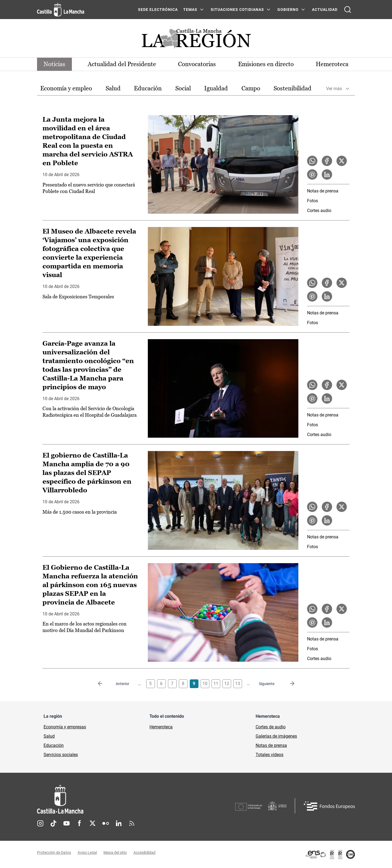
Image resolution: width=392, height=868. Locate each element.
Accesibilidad (144, 852)
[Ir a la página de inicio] (61, 10)
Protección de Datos (54, 852)
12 (227, 684)
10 (205, 684)
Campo (251, 88)
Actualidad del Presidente (122, 64)
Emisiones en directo (266, 64)
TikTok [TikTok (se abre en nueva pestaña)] (53, 823)
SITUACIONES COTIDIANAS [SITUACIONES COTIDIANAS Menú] (237, 10)
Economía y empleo (66, 88)
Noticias (54, 64)
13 (238, 684)
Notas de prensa (323, 191)
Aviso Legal (87, 852)
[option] (66, 89)
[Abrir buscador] (348, 10)
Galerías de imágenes (276, 736)
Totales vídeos (269, 755)
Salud (113, 88)
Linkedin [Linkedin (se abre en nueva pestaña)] (119, 823)
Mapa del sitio (115, 852)
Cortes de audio (271, 727)
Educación (148, 88)
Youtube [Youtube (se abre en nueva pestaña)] (66, 823)
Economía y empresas (65, 727)
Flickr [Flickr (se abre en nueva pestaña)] (106, 823)
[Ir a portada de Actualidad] (196, 40)
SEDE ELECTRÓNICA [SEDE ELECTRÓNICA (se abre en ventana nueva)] (158, 10)
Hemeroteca (332, 64)
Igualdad (216, 88)
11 (216, 684)
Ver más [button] (334, 89)
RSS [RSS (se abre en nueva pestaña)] (132, 823)
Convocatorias (197, 64)
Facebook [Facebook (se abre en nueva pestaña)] (79, 823)
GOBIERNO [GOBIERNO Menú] (288, 10)
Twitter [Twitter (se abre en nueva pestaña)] (93, 823)
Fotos (313, 201)
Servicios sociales (61, 755)
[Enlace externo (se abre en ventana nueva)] (330, 854)
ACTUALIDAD (325, 10)
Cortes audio (319, 211)
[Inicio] (111, 799)
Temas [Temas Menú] (190, 10)
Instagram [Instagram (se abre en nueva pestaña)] (40, 823)
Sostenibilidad (293, 88)
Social (183, 88)
